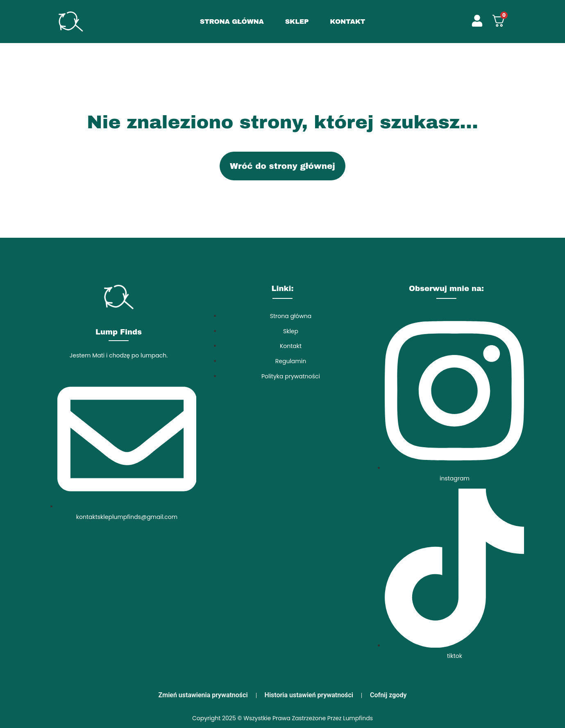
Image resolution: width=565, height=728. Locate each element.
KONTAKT (347, 22)
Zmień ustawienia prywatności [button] (203, 695)
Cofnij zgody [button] (388, 695)
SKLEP (297, 22)
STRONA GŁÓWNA (232, 22)
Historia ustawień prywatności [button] (309, 695)
